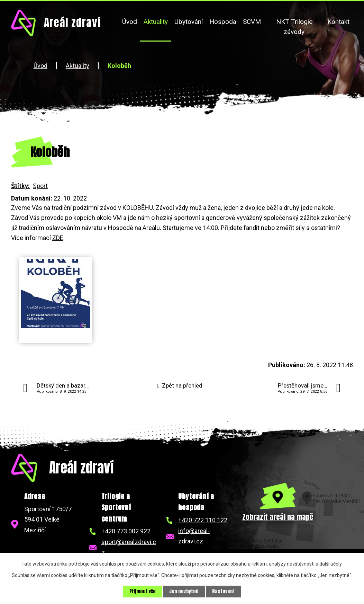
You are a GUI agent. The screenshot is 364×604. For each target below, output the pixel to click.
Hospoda (223, 22)
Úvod (130, 22)
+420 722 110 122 (203, 520)
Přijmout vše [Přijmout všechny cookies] (143, 591)
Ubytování (189, 22)
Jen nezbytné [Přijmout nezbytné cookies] (184, 591)
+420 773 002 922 (126, 531)
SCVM (252, 22)
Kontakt (338, 22)
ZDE (58, 238)
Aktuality (156, 22)
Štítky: (20, 186)
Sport (40, 186)
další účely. (331, 563)
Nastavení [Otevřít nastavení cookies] (224, 591)
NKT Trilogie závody (294, 27)
